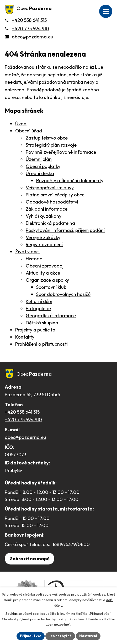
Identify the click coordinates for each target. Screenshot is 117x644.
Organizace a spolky (47, 280)
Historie (34, 259)
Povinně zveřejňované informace (61, 152)
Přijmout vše (31, 636)
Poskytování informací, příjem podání (65, 230)
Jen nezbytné (60, 636)
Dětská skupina (42, 323)
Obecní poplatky (43, 166)
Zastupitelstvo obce (47, 138)
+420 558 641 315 (22, 412)
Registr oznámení (44, 244)
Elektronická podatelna (50, 223)
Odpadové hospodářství (52, 202)
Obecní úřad (29, 131)
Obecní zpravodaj (45, 266)
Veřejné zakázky (43, 237)
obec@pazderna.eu (25, 437)
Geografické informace (51, 316)
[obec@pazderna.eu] (29, 37)
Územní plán (39, 159)
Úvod (21, 124)
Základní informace (47, 209)
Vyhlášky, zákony (44, 216)
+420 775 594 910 (23, 420)
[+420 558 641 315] (26, 20)
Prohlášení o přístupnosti (41, 344)
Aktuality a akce (43, 273)
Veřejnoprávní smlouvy (50, 188)
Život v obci (27, 252)
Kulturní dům (39, 301)
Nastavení (88, 636)
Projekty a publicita (35, 330)
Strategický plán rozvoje (51, 145)
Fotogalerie (38, 308)
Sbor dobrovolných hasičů (63, 294)
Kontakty (25, 337)
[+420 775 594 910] (27, 29)
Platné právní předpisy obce (55, 195)
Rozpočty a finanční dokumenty (70, 180)
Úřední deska (40, 173)
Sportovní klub (51, 287)
